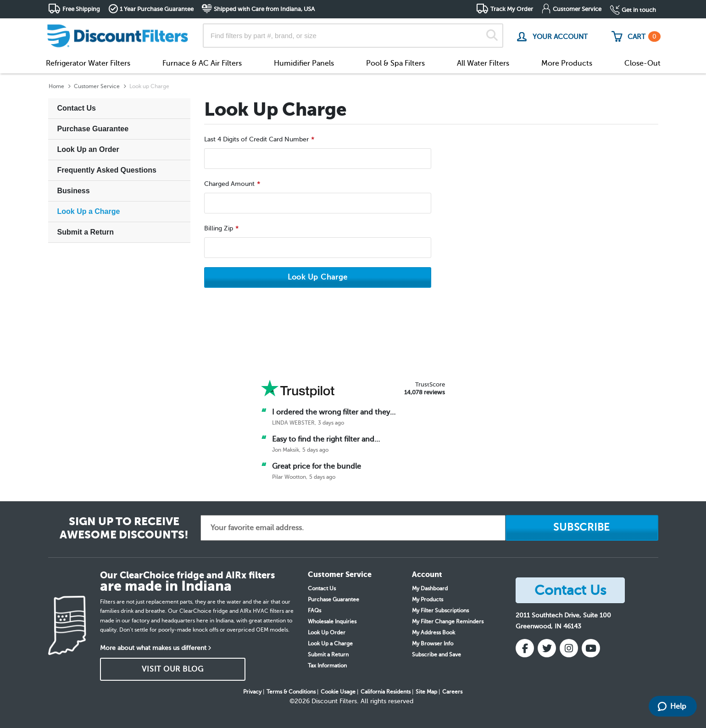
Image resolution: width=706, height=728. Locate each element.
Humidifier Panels (304, 63)
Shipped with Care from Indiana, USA (264, 9)
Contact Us (77, 108)
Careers (452, 692)
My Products (428, 599)
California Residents (386, 692)
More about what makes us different (153, 648)
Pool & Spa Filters (395, 63)
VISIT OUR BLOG (173, 669)
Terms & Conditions (291, 692)
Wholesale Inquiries (332, 622)
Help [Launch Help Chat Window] (672, 706)
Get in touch (639, 10)
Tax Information (327, 666)
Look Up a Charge (89, 211)
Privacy (252, 692)
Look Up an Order (88, 149)
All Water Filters (483, 63)
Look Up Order (327, 633)
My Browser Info (433, 644)
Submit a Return (86, 232)
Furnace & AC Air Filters (202, 63)
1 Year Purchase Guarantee (157, 9)
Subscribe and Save (436, 655)
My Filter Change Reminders (448, 622)
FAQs (314, 610)
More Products (567, 63)
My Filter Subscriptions (440, 610)
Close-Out (642, 63)
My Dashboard (430, 588)
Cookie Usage (338, 692)
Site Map (426, 692)
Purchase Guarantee (93, 129)
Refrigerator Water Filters (88, 63)
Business (74, 191)
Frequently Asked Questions (107, 170)
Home (56, 86)
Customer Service (577, 9)
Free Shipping (81, 9)
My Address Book (434, 633)
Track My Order (512, 9)
